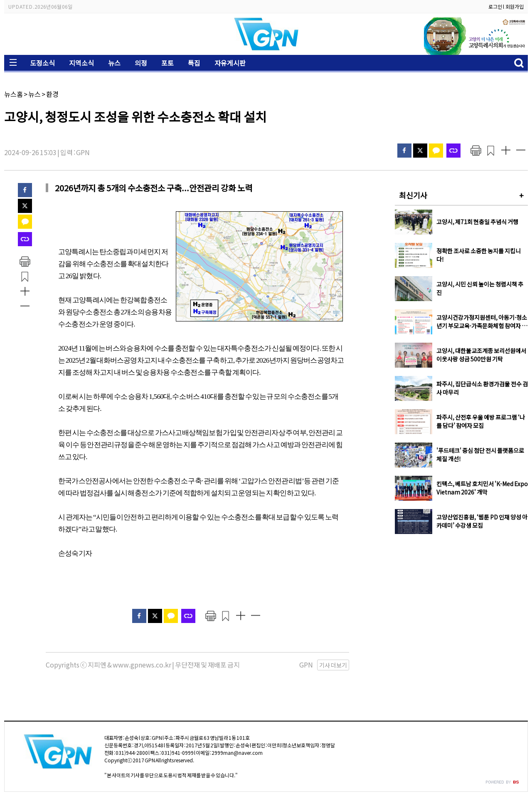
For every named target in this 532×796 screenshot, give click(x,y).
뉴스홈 (14, 94)
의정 (141, 63)
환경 (52, 94)
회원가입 (515, 6)
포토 (167, 63)
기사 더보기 (333, 665)
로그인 (495, 6)
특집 (194, 63)
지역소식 (81, 63)
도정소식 (42, 63)
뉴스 (114, 63)
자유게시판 (230, 63)
